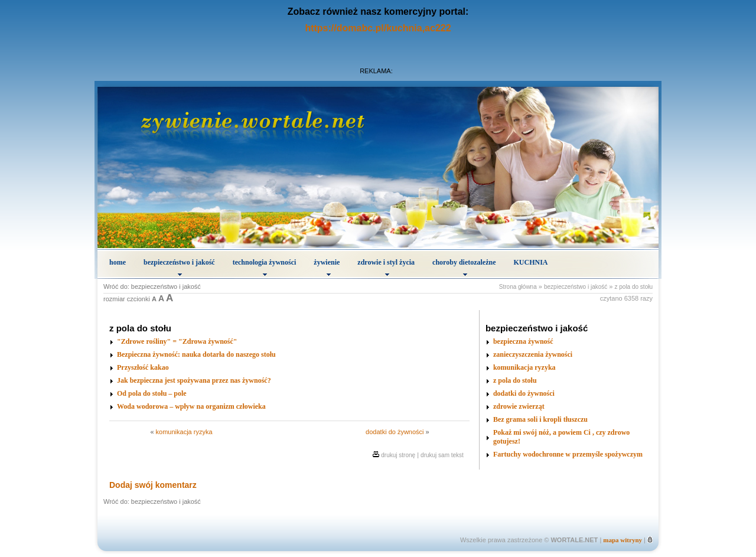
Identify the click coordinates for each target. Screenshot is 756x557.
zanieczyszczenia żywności (533, 354)
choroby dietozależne (464, 267)
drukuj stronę (398, 455)
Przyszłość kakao (143, 367)
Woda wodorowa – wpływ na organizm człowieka (191, 406)
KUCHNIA (531, 262)
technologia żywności (265, 267)
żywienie (327, 267)
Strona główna (518, 287)
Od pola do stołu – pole (152, 393)
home (118, 262)
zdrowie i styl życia (386, 267)
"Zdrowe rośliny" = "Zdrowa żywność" (177, 341)
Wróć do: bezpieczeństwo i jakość (152, 286)
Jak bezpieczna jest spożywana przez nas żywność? (194, 380)
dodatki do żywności (395, 432)
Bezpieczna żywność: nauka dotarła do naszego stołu (196, 354)
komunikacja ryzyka (184, 432)
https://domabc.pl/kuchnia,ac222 (378, 28)
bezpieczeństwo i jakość (179, 267)
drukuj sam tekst (442, 455)
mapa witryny (623, 540)
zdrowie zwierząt (519, 406)
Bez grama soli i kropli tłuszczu (540, 419)
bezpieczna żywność (523, 341)
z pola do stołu (634, 287)
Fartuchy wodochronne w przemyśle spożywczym (568, 454)
